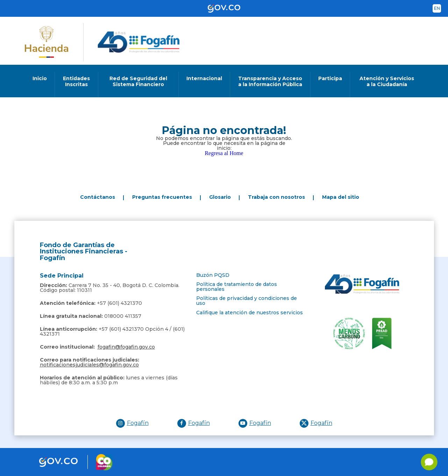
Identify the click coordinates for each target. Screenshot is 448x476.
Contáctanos (98, 197)
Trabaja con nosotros (276, 197)
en (437, 8)
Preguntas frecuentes (162, 197)
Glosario (220, 197)
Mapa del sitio (341, 197)
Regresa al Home (224, 153)
